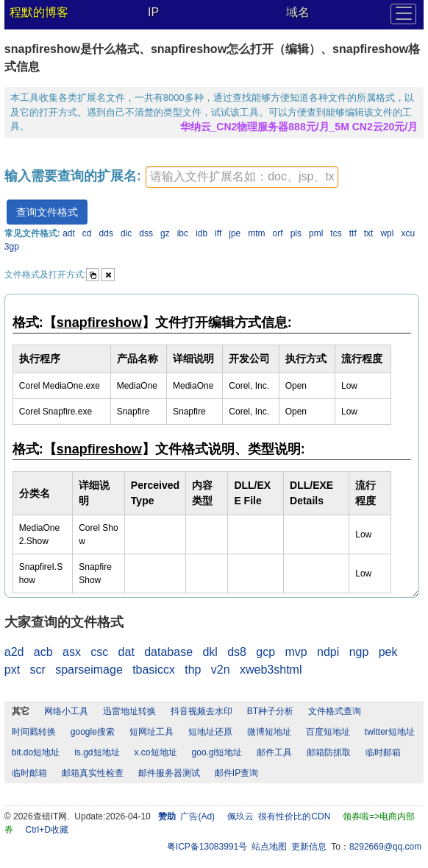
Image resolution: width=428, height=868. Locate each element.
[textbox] (242, 177)
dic (126, 233)
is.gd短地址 (97, 752)
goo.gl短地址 (217, 752)
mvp (296, 652)
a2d (14, 652)
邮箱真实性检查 (93, 773)
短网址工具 (151, 732)
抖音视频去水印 (201, 711)
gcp (265, 652)
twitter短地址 (390, 732)
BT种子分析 (270, 711)
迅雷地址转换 (129, 711)
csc (99, 652)
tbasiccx (154, 670)
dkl (210, 652)
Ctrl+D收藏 (46, 830)
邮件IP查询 (236, 773)
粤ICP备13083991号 (207, 847)
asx (72, 652)
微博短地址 (269, 732)
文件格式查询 (335, 711)
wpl (387, 233)
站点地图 (269, 847)
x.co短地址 (156, 752)
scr (38, 670)
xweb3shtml (271, 670)
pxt (12, 670)
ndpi (328, 652)
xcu (408, 233)
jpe (235, 233)
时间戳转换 (34, 732)
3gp (12, 247)
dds (106, 233)
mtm (256, 233)
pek (388, 652)
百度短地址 (328, 732)
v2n (221, 670)
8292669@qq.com (385, 847)
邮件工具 (274, 752)
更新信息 (309, 847)
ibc (183, 233)
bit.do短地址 (36, 752)
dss (146, 233)
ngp (359, 652)
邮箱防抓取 (329, 752)
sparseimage (89, 670)
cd (87, 233)
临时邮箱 (383, 752)
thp (193, 670)
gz (165, 233)
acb (43, 652)
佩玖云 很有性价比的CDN (279, 816)
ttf (353, 233)
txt (369, 233)
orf (278, 233)
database (168, 652)
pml (316, 233)
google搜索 (93, 732)
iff (218, 233)
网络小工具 (66, 711)
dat (126, 652)
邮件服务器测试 (169, 773)
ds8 (237, 652)
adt (69, 233)
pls (296, 233)
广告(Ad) (197, 816)
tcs (336, 233)
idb (201, 233)
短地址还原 (210, 732)
